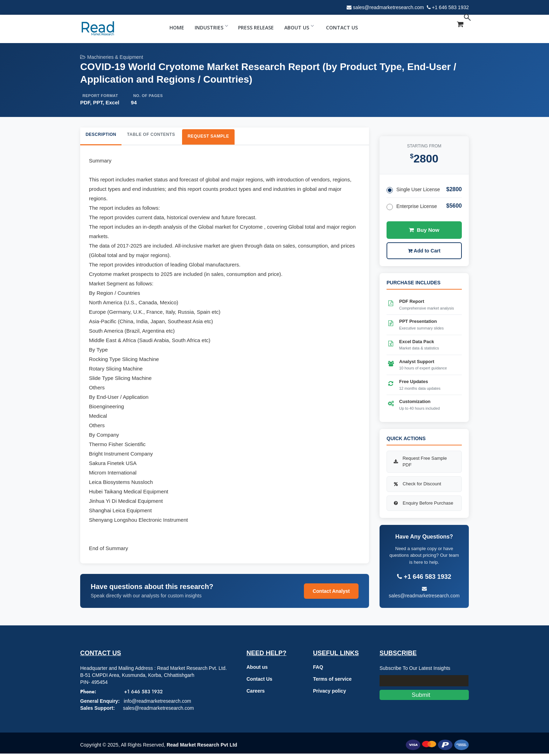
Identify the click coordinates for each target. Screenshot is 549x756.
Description (105, 136)
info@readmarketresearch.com (157, 703)
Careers (256, 693)
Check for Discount (417, 486)
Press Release (256, 27)
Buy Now (424, 232)
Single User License (413, 192)
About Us (299, 27)
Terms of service (332, 681)
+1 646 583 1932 (451, 7)
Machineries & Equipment (112, 57)
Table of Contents (165, 136)
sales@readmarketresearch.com (388, 7)
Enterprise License (412, 209)
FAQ (318, 670)
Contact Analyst (331, 594)
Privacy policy (329, 693)
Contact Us (342, 27)
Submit (424, 697)
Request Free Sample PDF (419, 464)
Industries (211, 27)
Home (177, 27)
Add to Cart (424, 253)
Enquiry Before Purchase (423, 505)
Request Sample (233, 137)
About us (257, 670)
